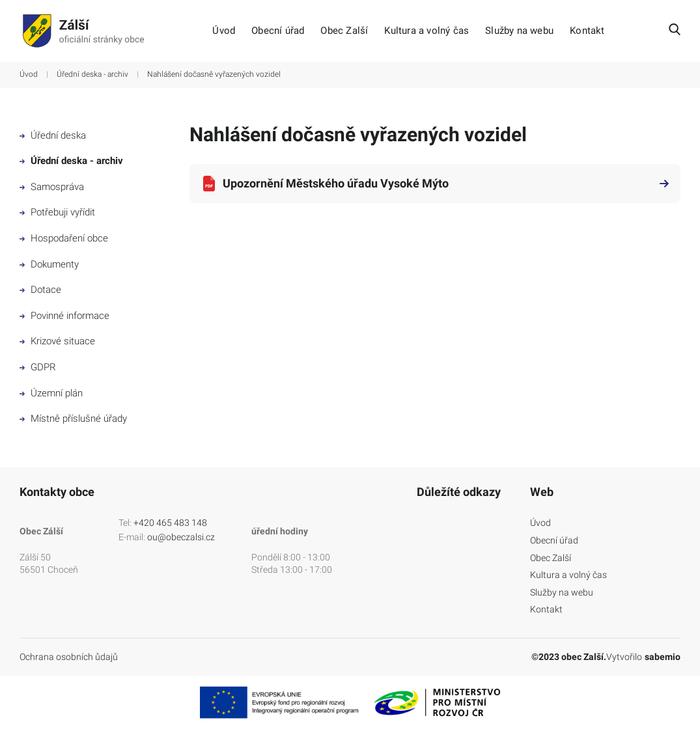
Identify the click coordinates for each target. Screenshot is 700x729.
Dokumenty (49, 264)
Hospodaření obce (64, 238)
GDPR (38, 367)
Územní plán (51, 393)
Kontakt (587, 31)
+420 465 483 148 (170, 523)
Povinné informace (64, 316)
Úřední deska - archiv (92, 74)
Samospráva (52, 187)
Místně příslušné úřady (73, 419)
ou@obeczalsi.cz (181, 537)
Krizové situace (57, 341)
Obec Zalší (344, 31)
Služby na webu (519, 31)
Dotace (40, 290)
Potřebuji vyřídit (57, 212)
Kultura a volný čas (427, 31)
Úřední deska (53, 135)
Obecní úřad (278, 31)
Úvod (224, 31)
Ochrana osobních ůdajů (69, 657)
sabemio (663, 657)
